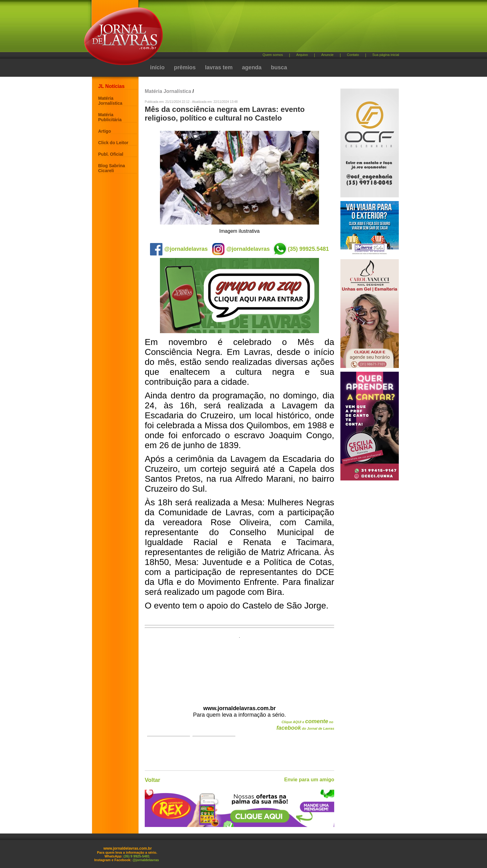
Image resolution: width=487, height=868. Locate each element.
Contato (353, 55)
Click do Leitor (113, 143)
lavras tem (219, 67)
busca (279, 67)
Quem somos (273, 55)
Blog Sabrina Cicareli (112, 168)
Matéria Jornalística (110, 101)
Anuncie (327, 55)
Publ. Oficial (111, 154)
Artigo (105, 131)
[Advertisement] (276, 28)
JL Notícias (111, 86)
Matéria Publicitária (110, 117)
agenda (252, 67)
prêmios (185, 67)
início (157, 67)
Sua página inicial (386, 55)
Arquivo (302, 55)
